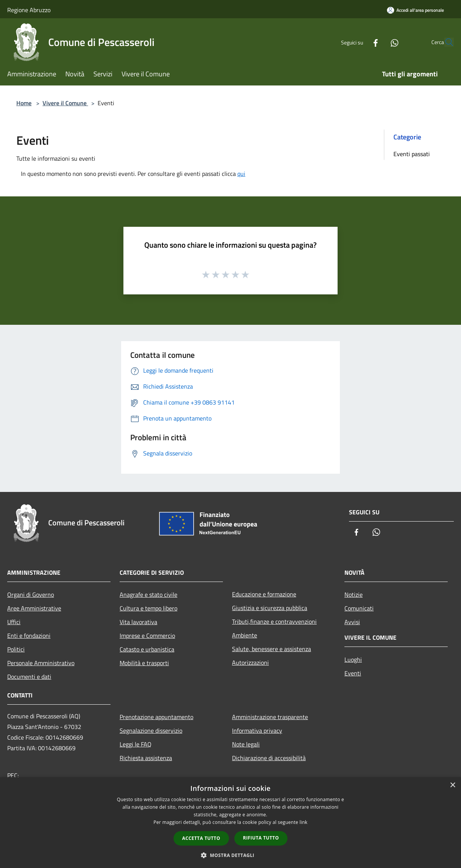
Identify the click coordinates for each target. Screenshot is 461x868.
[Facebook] (358, 42)
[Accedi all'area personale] (415, 10)
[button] (230, 855)
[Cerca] (445, 42)
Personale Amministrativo (41, 663)
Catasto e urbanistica (147, 649)
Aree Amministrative (34, 608)
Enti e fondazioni (29, 636)
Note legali (246, 744)
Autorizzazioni (250, 662)
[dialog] (230, 823)
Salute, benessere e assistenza (272, 649)
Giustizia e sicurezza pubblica (270, 608)
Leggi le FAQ (136, 744)
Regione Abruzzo (29, 10)
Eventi (353, 673)
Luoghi (353, 659)
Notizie (354, 594)
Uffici (14, 622)
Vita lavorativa (138, 622)
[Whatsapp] (377, 42)
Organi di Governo (31, 594)
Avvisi (352, 622)
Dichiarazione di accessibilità (269, 758)
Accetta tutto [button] (201, 838)
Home (24, 103)
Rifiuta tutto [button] (261, 838)
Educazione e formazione (264, 594)
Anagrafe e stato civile (148, 594)
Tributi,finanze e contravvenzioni (274, 621)
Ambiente (245, 635)
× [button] (452, 785)
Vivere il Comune (65, 103)
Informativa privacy (257, 730)
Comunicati (359, 608)
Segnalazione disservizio (151, 730)
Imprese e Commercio (147, 636)
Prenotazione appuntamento (156, 717)
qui (241, 174)
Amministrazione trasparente (270, 717)
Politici (16, 649)
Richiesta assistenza (146, 758)
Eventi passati (412, 154)
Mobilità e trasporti (144, 663)
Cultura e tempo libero (148, 608)
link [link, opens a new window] (304, 822)
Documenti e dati (29, 677)
